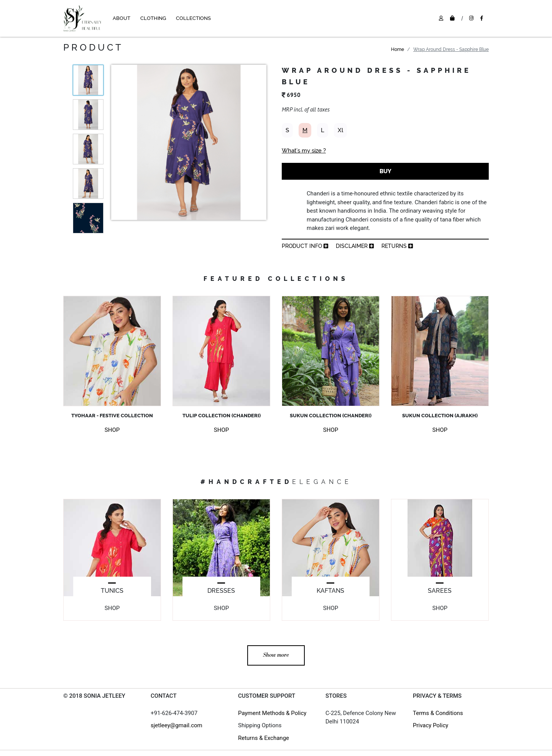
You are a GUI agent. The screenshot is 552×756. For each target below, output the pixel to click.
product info (305, 246)
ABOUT (122, 18)
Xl (340, 130)
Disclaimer (355, 246)
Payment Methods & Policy (272, 713)
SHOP (112, 430)
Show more (276, 655)
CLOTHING (153, 18)
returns (397, 246)
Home (398, 49)
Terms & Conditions (438, 713)
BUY (385, 171)
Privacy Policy (430, 725)
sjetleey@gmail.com (177, 725)
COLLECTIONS (193, 18)
